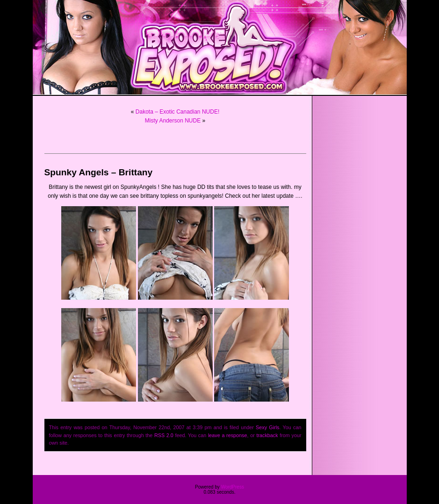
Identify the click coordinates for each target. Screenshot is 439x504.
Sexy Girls (267, 427)
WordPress (233, 487)
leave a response (228, 435)
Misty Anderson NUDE (173, 121)
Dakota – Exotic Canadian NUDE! (177, 112)
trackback (267, 435)
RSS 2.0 (164, 435)
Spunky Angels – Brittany (99, 172)
